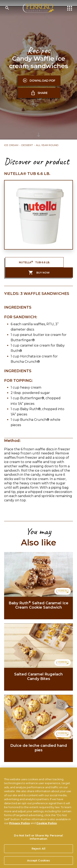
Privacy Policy (20, 825)
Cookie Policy (47, 825)
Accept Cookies (39, 862)
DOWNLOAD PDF (39, 81)
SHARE (39, 93)
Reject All (38, 850)
